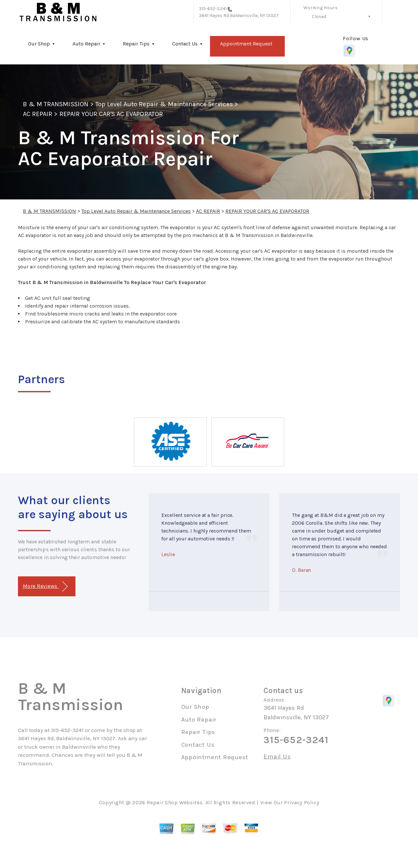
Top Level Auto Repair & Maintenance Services (164, 104)
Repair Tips (136, 44)
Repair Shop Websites (175, 802)
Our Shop (39, 44)
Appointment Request (246, 44)
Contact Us (185, 44)
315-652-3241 (213, 9)
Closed (319, 17)
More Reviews (45, 587)
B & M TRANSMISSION (56, 104)
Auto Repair (86, 44)
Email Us (277, 757)
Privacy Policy (302, 802)
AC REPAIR (38, 114)
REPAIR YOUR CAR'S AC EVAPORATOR (111, 114)
